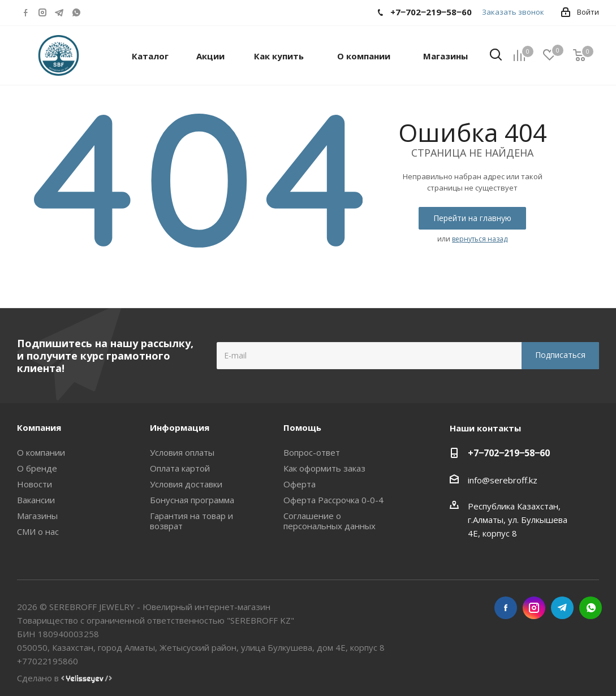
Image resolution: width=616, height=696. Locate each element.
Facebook (25, 12)
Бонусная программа (192, 500)
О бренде (37, 468)
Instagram (42, 12)
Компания (39, 427)
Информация (180, 427)
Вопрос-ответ (312, 452)
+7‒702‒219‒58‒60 (509, 453)
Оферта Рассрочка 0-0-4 (333, 500)
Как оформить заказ (324, 468)
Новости (35, 484)
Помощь (302, 427)
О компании (41, 452)
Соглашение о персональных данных (329, 521)
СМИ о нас (38, 531)
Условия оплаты (182, 452)
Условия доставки (186, 484)
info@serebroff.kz (503, 480)
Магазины (37, 516)
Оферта (300, 484)
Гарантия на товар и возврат (191, 521)
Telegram (59, 12)
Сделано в (64, 678)
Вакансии (36, 500)
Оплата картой (180, 468)
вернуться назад (480, 239)
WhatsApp (76, 12)
